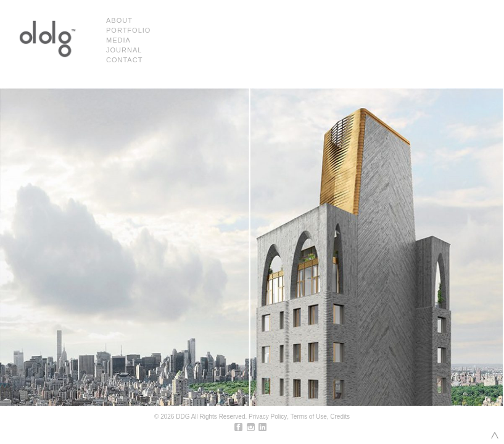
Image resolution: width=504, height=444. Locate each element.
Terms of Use (309, 417)
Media (118, 40)
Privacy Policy (268, 417)
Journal (124, 50)
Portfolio (128, 30)
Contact (124, 60)
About (119, 20)
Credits (340, 417)
